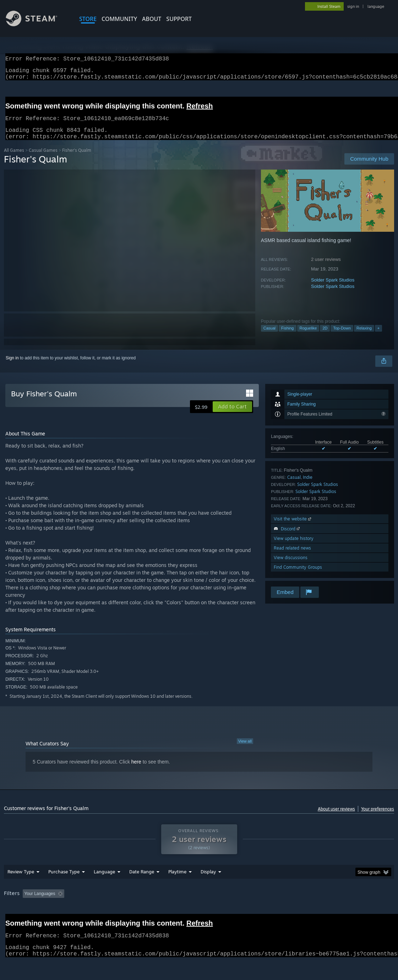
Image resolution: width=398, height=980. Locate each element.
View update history (294, 547)
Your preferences (378, 817)
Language (104, 890)
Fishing (287, 337)
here (136, 770)
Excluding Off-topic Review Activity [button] (111, 912)
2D (325, 337)
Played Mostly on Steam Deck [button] (217, 912)
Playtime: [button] (166, 912)
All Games (14, 159)
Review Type (21, 890)
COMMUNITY (119, 19)
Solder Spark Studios (333, 288)
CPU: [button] (313, 912)
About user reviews (336, 817)
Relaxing (364, 337)
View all (245, 750)
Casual (269, 337)
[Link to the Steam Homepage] (37, 24)
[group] (199, 913)
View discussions (291, 566)
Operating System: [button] (277, 912)
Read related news (292, 556)
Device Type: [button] (368, 912)
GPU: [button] (337, 912)
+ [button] (378, 337)
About (152, 19)
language (376, 6)
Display (208, 890)
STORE (88, 19)
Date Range (142, 890)
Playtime (177, 890)
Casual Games (43, 159)
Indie (308, 486)
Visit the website (293, 527)
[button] (232, 415)
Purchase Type (64, 890)
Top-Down (342, 337)
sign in (353, 6)
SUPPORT (179, 19)
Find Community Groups (298, 576)
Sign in (12, 366)
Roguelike (308, 337)
